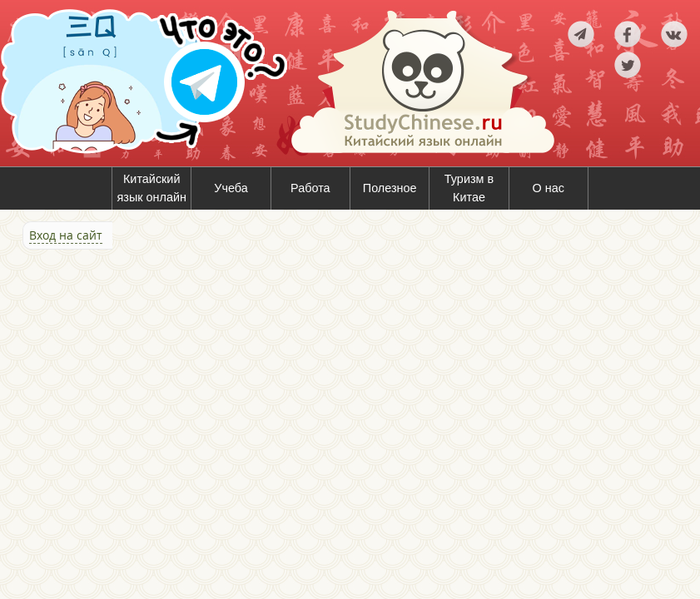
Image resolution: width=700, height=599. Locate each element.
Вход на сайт (66, 235)
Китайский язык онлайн (152, 188)
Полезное (390, 188)
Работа (310, 188)
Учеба (231, 188)
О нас (549, 188)
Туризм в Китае (469, 188)
